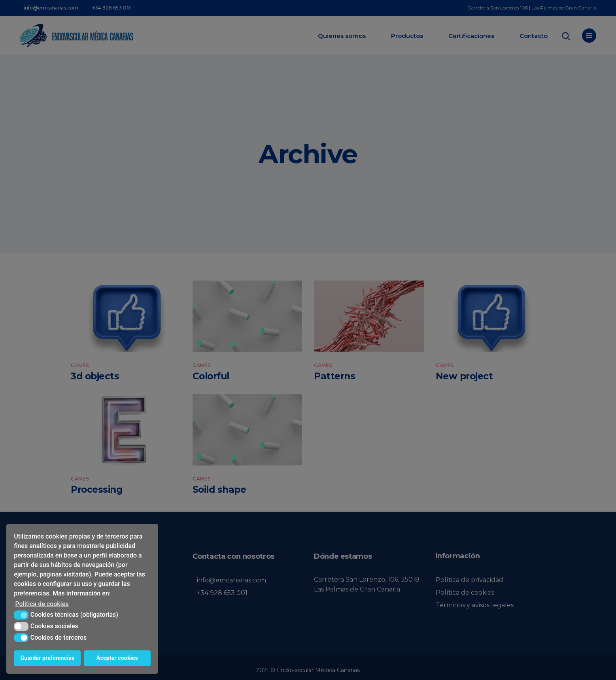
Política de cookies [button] (42, 604)
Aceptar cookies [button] (117, 658)
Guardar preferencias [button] (48, 658)
